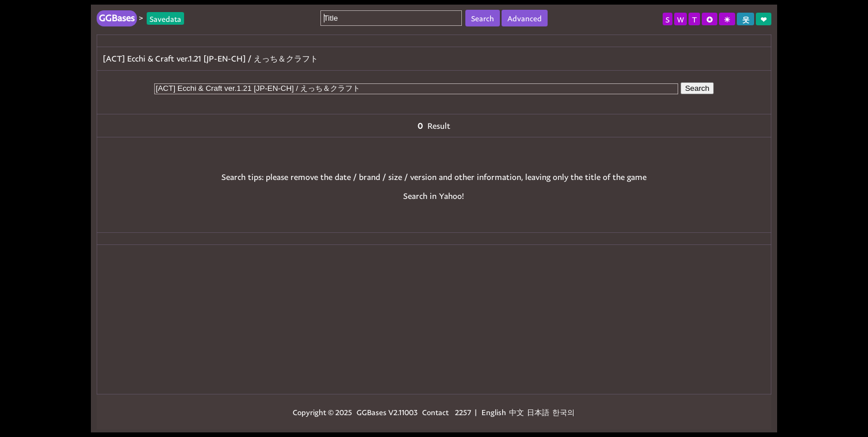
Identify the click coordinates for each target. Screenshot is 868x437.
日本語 (538, 412)
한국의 (563, 412)
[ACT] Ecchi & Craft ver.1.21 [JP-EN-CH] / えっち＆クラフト (211, 58)
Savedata (165, 18)
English (494, 412)
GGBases (372, 412)
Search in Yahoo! (434, 196)
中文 (517, 412)
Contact (435, 412)
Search (697, 88)
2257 (463, 412)
